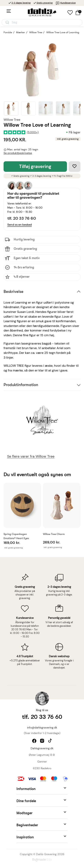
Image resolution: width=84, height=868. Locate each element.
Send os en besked (20, 225)
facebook (35, 741)
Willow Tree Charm (54, 534)
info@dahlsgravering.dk (42, 727)
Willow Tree (12, 120)
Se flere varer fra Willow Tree (31, 456)
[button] (42, 789)
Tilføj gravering (35, 167)
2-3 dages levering (21, 3)
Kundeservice (66, 3)
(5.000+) (33, 132)
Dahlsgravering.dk (42, 748)
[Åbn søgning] (42, 22)
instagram (43, 741)
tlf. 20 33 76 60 (22, 218)
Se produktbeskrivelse (18, 153)
